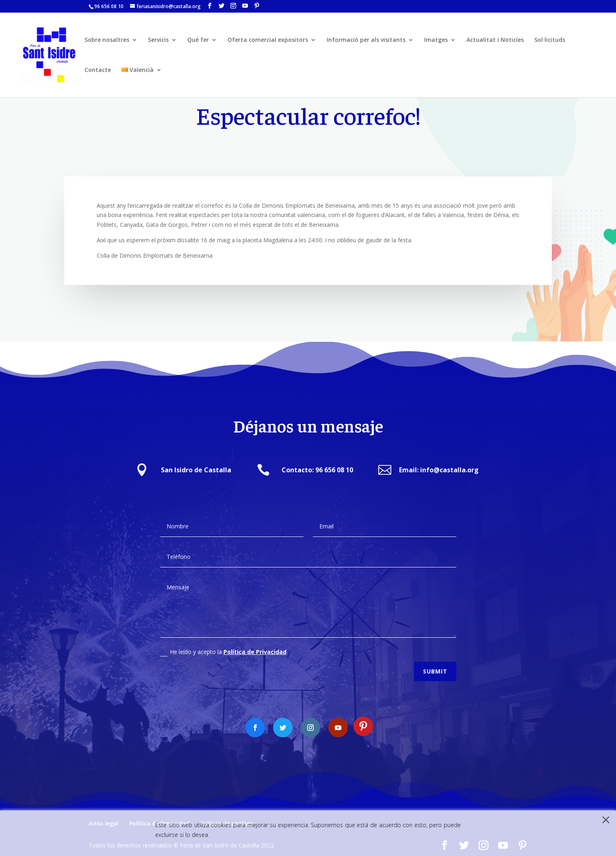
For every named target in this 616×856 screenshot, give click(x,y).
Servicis (158, 40)
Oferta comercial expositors (268, 40)
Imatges (436, 40)
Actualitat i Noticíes (495, 40)
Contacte (98, 70)
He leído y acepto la (223, 645)
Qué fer (198, 40)
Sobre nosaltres (107, 40)
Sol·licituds (550, 40)
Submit (435, 664)
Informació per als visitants (366, 40)
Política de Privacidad (255, 645)
